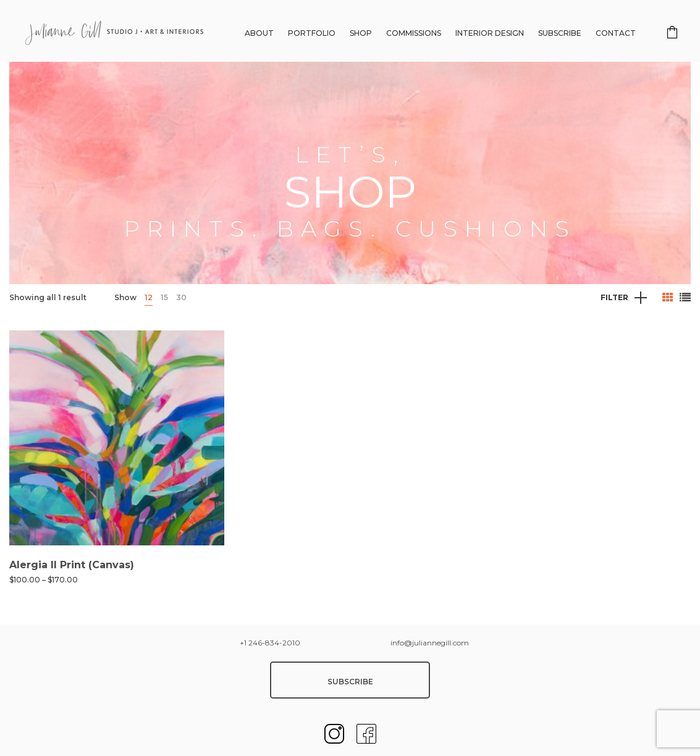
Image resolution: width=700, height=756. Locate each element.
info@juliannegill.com (430, 643)
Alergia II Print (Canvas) (72, 565)
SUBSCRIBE (350, 682)
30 (181, 297)
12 (149, 297)
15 (164, 297)
